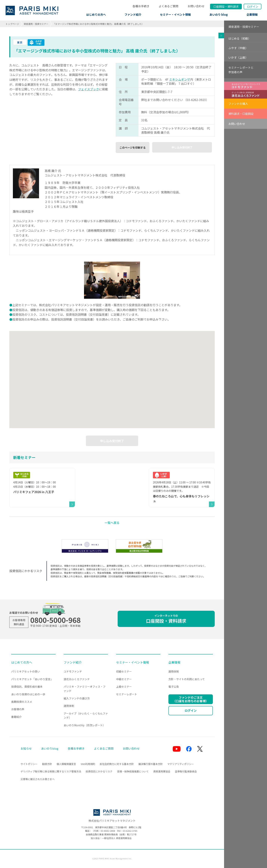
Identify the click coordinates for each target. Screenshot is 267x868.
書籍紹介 (16, 717)
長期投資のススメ (22, 702)
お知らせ (26, 748)
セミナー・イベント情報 (175, 14)
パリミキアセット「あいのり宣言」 (32, 679)
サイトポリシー (29, 764)
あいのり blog (219, 14)
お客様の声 (18, 709)
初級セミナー (124, 671)
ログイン (253, 6)
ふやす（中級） (238, 48)
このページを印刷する (133, 147)
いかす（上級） (238, 57)
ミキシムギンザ (180, 79)
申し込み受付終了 (182, 147)
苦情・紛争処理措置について (133, 771)
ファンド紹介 (133, 14)
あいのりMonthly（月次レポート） (84, 725)
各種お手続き (141, 6)
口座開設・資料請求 (166, 619)
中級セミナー (124, 679)
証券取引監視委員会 (186, 771)
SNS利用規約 (88, 764)
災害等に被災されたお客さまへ (38, 779)
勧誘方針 (47, 764)
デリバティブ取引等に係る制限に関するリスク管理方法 (51, 771)
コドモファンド (73, 671)
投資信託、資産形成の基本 (27, 687)
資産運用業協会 (162, 771)
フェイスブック (89, 89)
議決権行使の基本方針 (150, 764)
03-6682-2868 (108, 831)
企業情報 (252, 14)
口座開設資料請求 (226, 6)
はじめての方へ (96, 14)
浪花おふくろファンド (77, 679)
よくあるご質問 (169, 6)
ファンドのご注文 (191, 699)
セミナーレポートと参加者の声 (241, 70)
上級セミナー (124, 687)
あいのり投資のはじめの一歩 (28, 694)
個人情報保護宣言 (66, 764)
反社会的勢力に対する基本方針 (117, 764)
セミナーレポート (127, 694)
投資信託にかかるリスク (99, 771)
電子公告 (174, 687)
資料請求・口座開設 (241, 114)
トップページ (12, 24)
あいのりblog (50, 748)
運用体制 (69, 706)
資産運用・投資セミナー (36, 24)
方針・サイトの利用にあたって (187, 679)
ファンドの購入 (238, 104)
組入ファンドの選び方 (77, 698)
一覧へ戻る (112, 523)
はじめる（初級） (240, 38)
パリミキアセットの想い (26, 671)
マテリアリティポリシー (181, 764)
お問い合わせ (196, 6)
